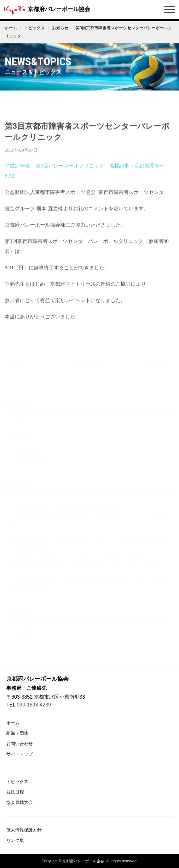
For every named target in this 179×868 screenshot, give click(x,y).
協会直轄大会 (20, 802)
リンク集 (15, 840)
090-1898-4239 (34, 705)
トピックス (35, 28)
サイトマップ (20, 754)
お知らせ (60, 28)
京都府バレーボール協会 (46, 9)
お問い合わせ (20, 744)
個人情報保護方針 (24, 830)
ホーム (11, 28)
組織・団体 (17, 733)
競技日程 (15, 792)
